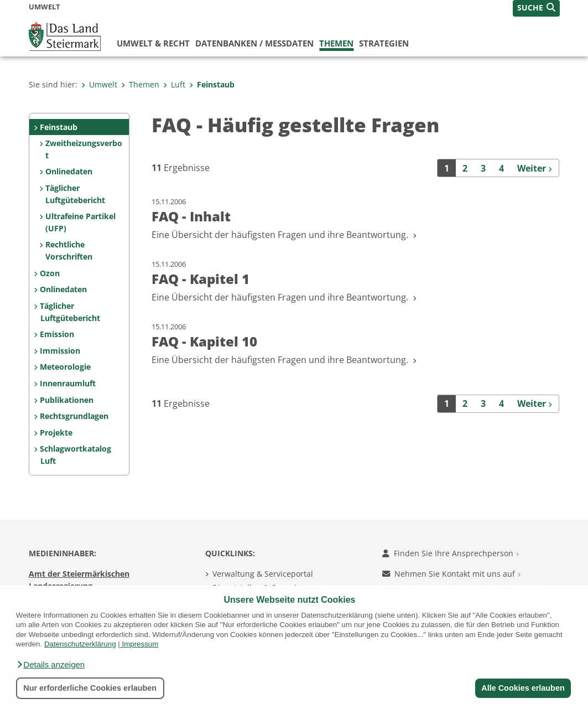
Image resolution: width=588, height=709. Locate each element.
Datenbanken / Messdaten (254, 43)
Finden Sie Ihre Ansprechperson (451, 553)
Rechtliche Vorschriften (69, 250)
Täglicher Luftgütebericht (75, 194)
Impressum (140, 644)
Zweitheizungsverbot (84, 149)
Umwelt (99, 84)
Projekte (56, 433)
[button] (50, 665)
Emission (57, 334)
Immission (60, 351)
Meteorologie (65, 367)
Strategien (384, 43)
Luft (174, 84)
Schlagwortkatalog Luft (76, 455)
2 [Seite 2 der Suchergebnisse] (465, 168)
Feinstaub (212, 84)
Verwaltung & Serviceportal (263, 574)
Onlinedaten (69, 171)
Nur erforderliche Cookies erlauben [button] (90, 688)
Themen (336, 43)
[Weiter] (535, 168)
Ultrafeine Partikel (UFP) (80, 222)
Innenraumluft (68, 383)
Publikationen (67, 400)
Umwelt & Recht (153, 43)
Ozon (50, 273)
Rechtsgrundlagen (74, 416)
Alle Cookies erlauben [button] (523, 688)
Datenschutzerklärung (80, 644)
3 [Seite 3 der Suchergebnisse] (483, 168)
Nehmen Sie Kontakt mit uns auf (451, 574)
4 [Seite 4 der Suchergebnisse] (501, 168)
